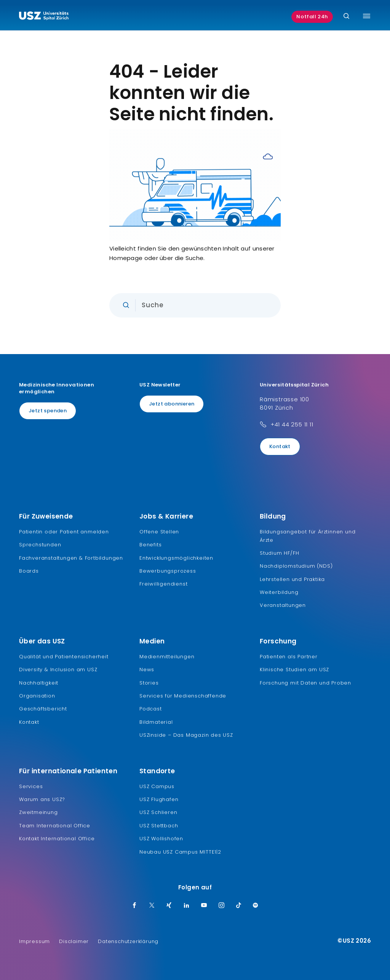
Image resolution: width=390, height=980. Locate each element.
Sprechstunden (40, 545)
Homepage (126, 258)
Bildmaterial (156, 722)
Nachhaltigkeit (39, 683)
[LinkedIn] (187, 906)
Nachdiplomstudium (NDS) (296, 566)
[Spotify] (256, 906)
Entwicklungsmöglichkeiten (176, 558)
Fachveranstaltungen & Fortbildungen (71, 558)
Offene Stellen (159, 532)
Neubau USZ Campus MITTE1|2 (180, 852)
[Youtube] (204, 906)
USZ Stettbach (159, 826)
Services (31, 786)
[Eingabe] (195, 305)
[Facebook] (134, 906)
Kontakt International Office (57, 839)
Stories (149, 683)
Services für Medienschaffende (183, 696)
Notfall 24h (312, 17)
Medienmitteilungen (167, 657)
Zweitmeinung (38, 812)
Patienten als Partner (289, 657)
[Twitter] (152, 906)
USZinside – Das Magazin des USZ (186, 735)
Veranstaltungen (283, 605)
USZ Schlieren (158, 812)
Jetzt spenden (48, 411)
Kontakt (280, 446)
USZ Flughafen (159, 799)
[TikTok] (239, 906)
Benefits (150, 545)
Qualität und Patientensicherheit (64, 657)
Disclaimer (74, 941)
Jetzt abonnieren (172, 404)
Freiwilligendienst (163, 584)
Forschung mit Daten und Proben (305, 683)
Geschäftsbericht (43, 709)
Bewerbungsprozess (168, 571)
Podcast (151, 709)
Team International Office (55, 826)
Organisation (37, 696)
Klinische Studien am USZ (294, 670)
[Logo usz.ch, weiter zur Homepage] (44, 17)
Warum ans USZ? (42, 799)
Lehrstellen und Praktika (292, 579)
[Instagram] (222, 906)
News (147, 670)
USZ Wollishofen (161, 839)
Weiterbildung (279, 592)
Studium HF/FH (279, 553)
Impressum (34, 941)
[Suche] (346, 17)
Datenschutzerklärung (128, 941)
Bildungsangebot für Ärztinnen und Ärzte (308, 536)
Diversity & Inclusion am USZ (58, 670)
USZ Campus (157, 786)
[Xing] (169, 906)
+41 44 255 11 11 (292, 424)
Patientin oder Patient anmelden (64, 532)
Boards (29, 571)
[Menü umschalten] (367, 16)
